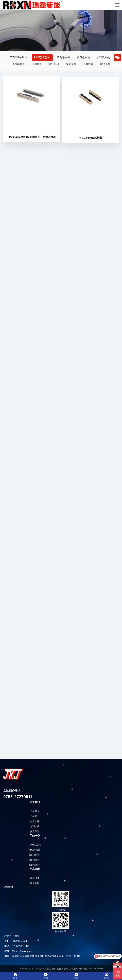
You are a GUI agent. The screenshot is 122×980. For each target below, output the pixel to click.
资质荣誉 (35, 831)
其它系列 (105, 64)
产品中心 (35, 835)
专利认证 (35, 826)
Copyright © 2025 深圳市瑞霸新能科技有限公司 (43, 969)
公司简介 (35, 811)
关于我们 (35, 802)
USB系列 (88, 64)
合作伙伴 (35, 821)
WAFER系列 (19, 58)
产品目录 (35, 869)
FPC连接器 (42, 58)
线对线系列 (103, 57)
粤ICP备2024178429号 (91, 969)
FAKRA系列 (18, 64)
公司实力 (35, 816)
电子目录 (35, 878)
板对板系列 (83, 57)
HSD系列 (37, 64)
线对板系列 (64, 57)
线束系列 (71, 64)
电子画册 (35, 883)
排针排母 (54, 64)
